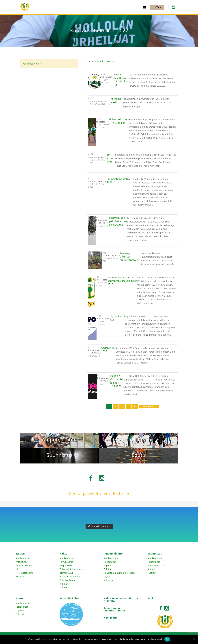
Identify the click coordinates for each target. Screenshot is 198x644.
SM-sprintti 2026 (111, 158)
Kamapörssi (111, 618)
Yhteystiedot (22, 562)
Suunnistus (155, 554)
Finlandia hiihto (70, 598)
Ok (167, 639)
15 (135, 406)
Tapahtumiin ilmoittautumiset (114, 609)
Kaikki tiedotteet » (32, 64)
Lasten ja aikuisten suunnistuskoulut (130, 257)
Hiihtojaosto (107, 77)
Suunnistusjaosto (98, 101)
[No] (194, 639)
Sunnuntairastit (156, 565)
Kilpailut (64, 584)
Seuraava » (149, 406)
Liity (18, 569)
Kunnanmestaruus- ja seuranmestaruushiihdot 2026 (122, 281)
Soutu (19, 598)
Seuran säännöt (24, 565)
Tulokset (64, 587)
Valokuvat (109, 580)
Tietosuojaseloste (24, 573)
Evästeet (20, 576)
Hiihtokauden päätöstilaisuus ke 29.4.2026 (118, 221)
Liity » (157, 7)
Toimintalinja (66, 562)
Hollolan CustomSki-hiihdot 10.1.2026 (117, 381)
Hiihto (63, 554)
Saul (150, 598)
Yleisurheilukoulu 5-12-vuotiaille (119, 121)
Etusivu (20, 554)
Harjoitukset (66, 565)
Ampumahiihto (113, 554)
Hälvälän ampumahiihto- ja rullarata (121, 600)
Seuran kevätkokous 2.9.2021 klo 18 (121, 80)
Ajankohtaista (23, 558)
